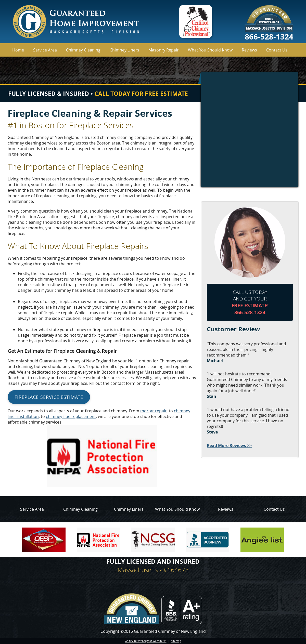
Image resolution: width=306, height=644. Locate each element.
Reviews (249, 50)
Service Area (45, 50)
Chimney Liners (124, 50)
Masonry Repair (164, 50)
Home (18, 50)
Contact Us (277, 50)
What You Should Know (210, 50)
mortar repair (154, 411)
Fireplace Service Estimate (49, 397)
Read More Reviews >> (229, 445)
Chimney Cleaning (83, 50)
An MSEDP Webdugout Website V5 (146, 641)
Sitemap (176, 641)
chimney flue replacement (71, 416)
